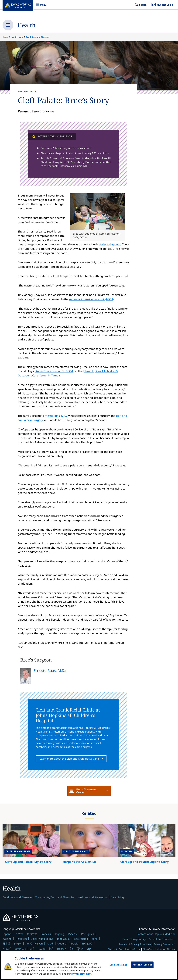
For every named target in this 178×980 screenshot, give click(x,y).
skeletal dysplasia (110, 244)
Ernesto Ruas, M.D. (55, 416)
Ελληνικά (87, 944)
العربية (50, 944)
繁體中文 (32, 934)
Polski (75, 944)
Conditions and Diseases (38, 37)
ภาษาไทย (21, 949)
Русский (73, 934)
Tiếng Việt (21, 939)
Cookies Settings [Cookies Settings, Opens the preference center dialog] (118, 967)
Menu (41, 6)
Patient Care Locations (162, 939)
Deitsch (62, 949)
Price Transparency (134, 939)
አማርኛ (19, 934)
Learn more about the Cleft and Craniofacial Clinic (69, 759)
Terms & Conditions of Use (124, 949)
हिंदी (51, 949)
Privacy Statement (165, 944)
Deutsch (62, 944)
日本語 (6, 944)
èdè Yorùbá (81, 939)
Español (7, 934)
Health (27, 25)
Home (5, 37)
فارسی (42, 949)
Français (46, 934)
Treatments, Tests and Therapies (55, 898)
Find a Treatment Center (83, 791)
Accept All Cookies (142, 967)
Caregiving (117, 898)
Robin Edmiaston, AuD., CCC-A (54, 371)
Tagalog (59, 934)
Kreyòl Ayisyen (34, 944)
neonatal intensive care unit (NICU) (91, 299)
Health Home (17, 37)
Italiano (7, 939)
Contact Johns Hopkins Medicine (156, 934)
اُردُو (32, 949)
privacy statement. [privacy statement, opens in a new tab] (82, 976)
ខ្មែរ (72, 949)
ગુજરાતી (7, 949)
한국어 (18, 944)
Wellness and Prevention (93, 898)
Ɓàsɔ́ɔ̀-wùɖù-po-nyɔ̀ (42, 939)
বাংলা (95, 939)
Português (88, 934)
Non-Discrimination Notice (159, 949)
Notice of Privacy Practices (135, 944)
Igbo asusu (64, 939)
